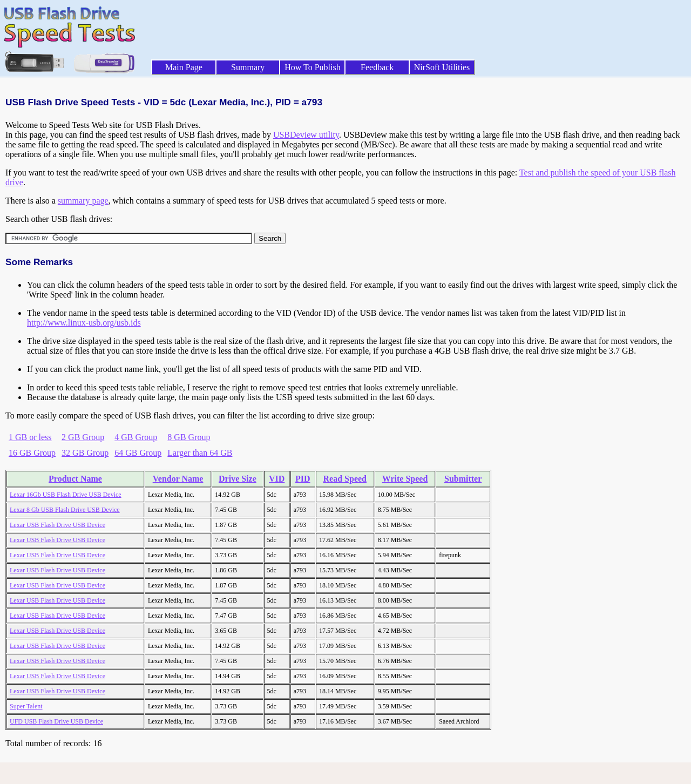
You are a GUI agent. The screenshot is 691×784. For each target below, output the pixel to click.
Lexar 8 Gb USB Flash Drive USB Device (65, 510)
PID (303, 479)
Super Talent (26, 706)
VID (277, 479)
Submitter (463, 479)
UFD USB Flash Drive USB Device (56, 721)
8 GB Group (189, 437)
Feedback (377, 67)
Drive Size (238, 479)
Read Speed (345, 479)
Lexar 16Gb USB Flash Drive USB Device (66, 495)
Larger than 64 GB (200, 453)
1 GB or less (30, 437)
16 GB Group (32, 453)
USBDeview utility (306, 135)
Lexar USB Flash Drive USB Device (57, 525)
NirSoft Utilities (442, 67)
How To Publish (313, 67)
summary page (83, 201)
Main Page (184, 67)
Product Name (75, 479)
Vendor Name (178, 479)
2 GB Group (83, 437)
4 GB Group (136, 437)
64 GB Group (138, 453)
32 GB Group (85, 453)
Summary (248, 67)
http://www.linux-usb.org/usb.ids (84, 323)
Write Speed (405, 479)
